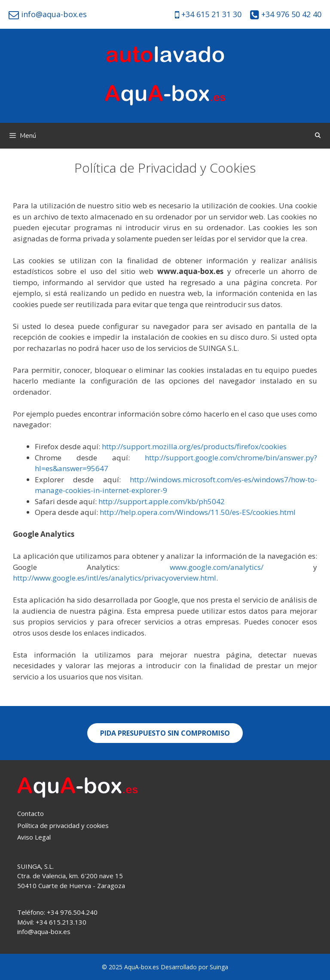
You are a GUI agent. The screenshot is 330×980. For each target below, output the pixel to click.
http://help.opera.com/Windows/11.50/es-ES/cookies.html (198, 512)
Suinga (219, 967)
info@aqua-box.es (53, 14)
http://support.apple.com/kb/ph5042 (162, 501)
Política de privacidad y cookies (63, 825)
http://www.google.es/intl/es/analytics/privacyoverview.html (115, 578)
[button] (165, 733)
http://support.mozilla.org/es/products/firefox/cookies (194, 446)
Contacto (31, 813)
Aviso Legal (34, 837)
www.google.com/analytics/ (217, 567)
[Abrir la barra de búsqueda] (318, 136)
